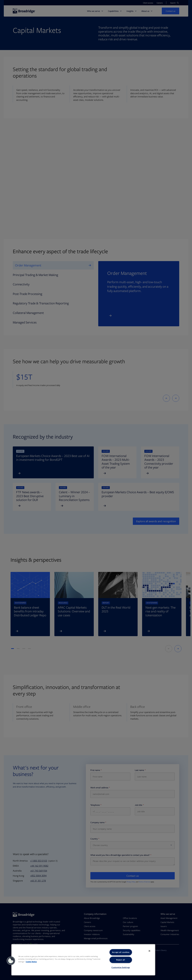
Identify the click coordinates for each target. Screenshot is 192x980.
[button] (11, 961)
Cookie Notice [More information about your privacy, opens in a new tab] (31, 962)
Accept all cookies (121, 952)
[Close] (149, 951)
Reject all (121, 960)
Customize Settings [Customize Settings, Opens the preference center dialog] (121, 967)
